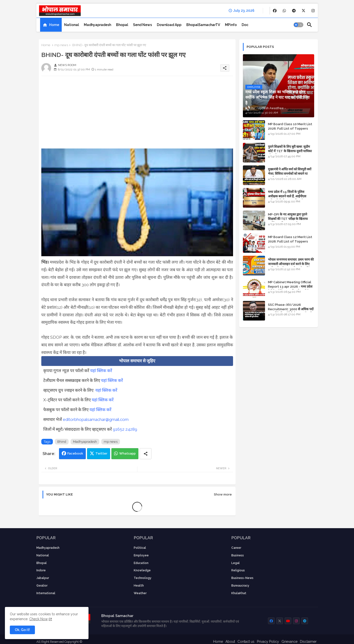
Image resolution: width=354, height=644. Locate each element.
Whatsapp (127, 453)
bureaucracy (240, 586)
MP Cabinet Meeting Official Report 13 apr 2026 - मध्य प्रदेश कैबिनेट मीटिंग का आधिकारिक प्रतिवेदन (290, 287)
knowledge (142, 570)
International (46, 593)
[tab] (51, 25)
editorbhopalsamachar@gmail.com (96, 419)
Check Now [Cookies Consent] (38, 619)
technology (143, 578)
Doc (245, 25)
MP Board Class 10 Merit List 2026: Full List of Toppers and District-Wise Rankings (290, 128)
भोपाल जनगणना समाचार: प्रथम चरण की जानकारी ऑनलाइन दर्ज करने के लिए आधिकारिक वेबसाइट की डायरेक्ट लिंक (291, 264)
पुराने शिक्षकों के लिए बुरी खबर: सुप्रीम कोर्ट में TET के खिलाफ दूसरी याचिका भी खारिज (290, 151)
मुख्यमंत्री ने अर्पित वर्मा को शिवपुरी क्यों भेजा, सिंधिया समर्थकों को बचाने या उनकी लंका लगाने (290, 174)
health (139, 586)
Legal (236, 563)
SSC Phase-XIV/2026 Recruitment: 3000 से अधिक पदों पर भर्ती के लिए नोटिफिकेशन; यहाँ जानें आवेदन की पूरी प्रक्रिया (291, 311)
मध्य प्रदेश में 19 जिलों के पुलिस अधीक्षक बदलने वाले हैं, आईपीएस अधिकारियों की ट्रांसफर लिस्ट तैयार (288, 196)
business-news (242, 578)
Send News (142, 25)
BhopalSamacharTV (203, 25)
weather (140, 593)
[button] (298, 25)
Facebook (75, 453)
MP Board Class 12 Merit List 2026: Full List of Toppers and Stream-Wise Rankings (290, 241)
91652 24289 (125, 429)
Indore (41, 570)
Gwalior (42, 586)
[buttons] (275, 11)
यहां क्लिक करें (101, 371)
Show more (223, 494)
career (236, 548)
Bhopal (122, 25)
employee (141, 555)
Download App (169, 25)
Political (140, 548)
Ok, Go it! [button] (22, 630)
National (72, 25)
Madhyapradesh (97, 25)
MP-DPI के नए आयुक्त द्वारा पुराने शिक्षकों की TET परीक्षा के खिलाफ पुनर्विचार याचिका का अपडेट (288, 219)
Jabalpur (43, 578)
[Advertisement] (137, 114)
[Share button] (146, 454)
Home (54, 25)
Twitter (101, 453)
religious (238, 570)
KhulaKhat (239, 593)
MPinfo (231, 25)
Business (238, 555)
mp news (61, 45)
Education (141, 563)
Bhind (62, 442)
